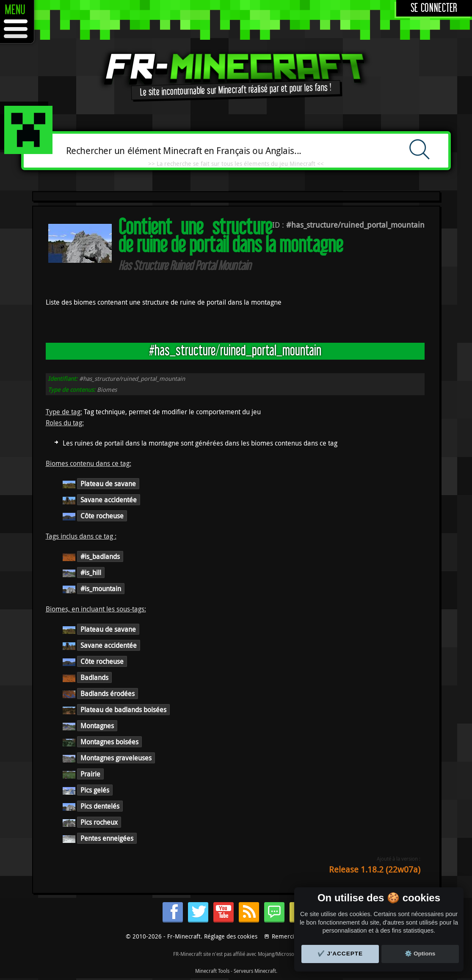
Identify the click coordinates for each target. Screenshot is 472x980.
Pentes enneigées (107, 838)
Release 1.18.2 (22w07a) (375, 869)
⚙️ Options (420, 954)
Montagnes (97, 726)
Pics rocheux (99, 822)
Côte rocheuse (102, 516)
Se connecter (434, 8)
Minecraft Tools (212, 971)
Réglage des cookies (231, 936)
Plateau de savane (108, 484)
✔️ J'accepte (340, 954)
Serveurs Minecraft (255, 971)
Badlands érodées (108, 694)
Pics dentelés (100, 806)
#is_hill (91, 573)
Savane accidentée (109, 500)
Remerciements (293, 936)
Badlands (94, 677)
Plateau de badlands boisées (123, 710)
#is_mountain (101, 589)
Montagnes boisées (109, 742)
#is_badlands (100, 556)
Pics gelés (95, 790)
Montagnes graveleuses (116, 758)
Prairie (90, 774)
